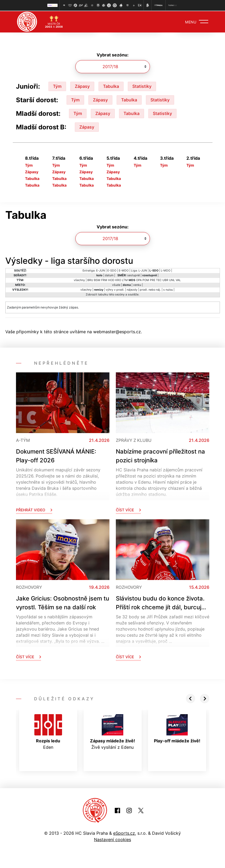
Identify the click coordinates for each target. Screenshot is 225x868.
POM (146, 280)
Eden (48, 731)
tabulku (103, 294)
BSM (97, 280)
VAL (178, 280)
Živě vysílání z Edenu (113, 731)
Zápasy (82, 86)
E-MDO (124, 270)
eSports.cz (124, 833)
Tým (57, 86)
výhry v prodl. (115, 289)
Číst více (128, 509)
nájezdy (132, 289)
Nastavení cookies (113, 839)
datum (109, 275)
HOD (111, 280)
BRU (90, 280)
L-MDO (166, 270)
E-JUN (101, 270)
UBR (165, 280)
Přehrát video (34, 509)
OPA (139, 280)
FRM (104, 280)
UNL (172, 280)
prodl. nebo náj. (150, 289)
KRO (118, 280)
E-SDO (112, 270)
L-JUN (143, 270)
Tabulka (111, 86)
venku (137, 284)
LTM (125, 280)
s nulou (168, 289)
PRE (153, 280)
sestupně (134, 275)
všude (116, 284)
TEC (159, 280)
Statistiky (142, 86)
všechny (79, 280)
